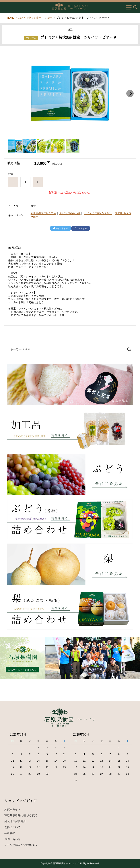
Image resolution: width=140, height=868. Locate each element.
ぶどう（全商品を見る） (98, 213)
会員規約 (10, 833)
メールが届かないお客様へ (21, 845)
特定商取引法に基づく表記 (21, 815)
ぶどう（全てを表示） (31, 18)
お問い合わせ (12, 839)
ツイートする (61, 228)
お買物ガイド (12, 809)
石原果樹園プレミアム (43, 213)
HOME (11, 18)
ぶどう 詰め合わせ (70, 213)
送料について (12, 827)
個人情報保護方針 (15, 821)
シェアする (81, 228)
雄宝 (50, 18)
